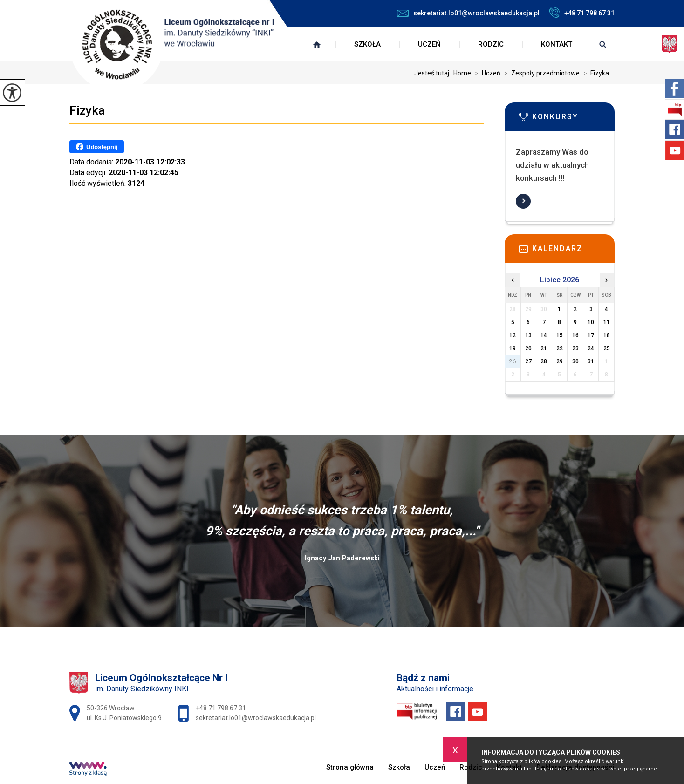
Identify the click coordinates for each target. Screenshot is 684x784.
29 (560, 361)
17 (591, 335)
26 (513, 361)
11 (607, 322)
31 (591, 361)
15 (560, 335)
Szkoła (367, 44)
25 (607, 348)
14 (544, 335)
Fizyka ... (597, 73)
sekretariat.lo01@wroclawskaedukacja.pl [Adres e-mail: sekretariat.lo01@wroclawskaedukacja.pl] (256, 718)
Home (462, 73)
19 (513, 348)
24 (591, 348)
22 (560, 348)
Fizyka (87, 110)
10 (591, 322)
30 (575, 361)
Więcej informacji (523, 201)
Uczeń (429, 44)
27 (528, 361)
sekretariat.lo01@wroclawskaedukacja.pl (468, 13)
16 (575, 335)
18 (607, 335)
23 (575, 348)
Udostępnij (97, 147)
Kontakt (557, 44)
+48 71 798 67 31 (582, 13)
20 (528, 348)
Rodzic (491, 44)
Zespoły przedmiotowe (540, 73)
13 (528, 335)
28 (544, 361)
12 (513, 335)
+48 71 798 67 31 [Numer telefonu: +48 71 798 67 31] (221, 708)
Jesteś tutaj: (434, 73)
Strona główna (317, 44)
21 (544, 348)
